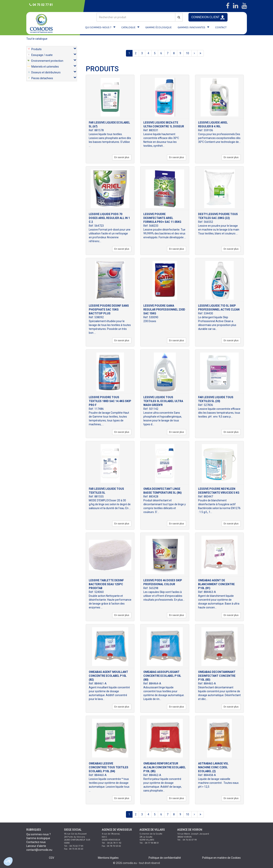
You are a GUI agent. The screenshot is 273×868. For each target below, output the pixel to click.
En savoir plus (122, 157)
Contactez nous (36, 842)
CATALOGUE (128, 27)
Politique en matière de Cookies (221, 858)
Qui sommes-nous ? (39, 834)
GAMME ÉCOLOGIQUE (158, 27)
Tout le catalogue (37, 39)
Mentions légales (108, 858)
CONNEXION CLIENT (208, 17)
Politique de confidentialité (165, 858)
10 (187, 53)
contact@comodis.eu (39, 850)
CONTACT (221, 27)
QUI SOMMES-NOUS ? (98, 27)
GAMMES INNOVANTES (191, 27)
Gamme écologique (38, 838)
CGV (52, 858)
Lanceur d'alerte (36, 846)
